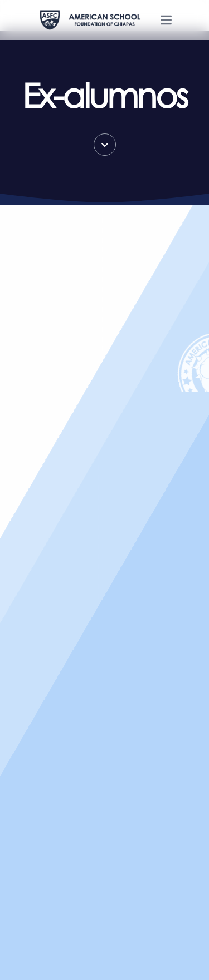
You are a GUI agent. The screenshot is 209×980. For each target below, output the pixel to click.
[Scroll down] (105, 145)
